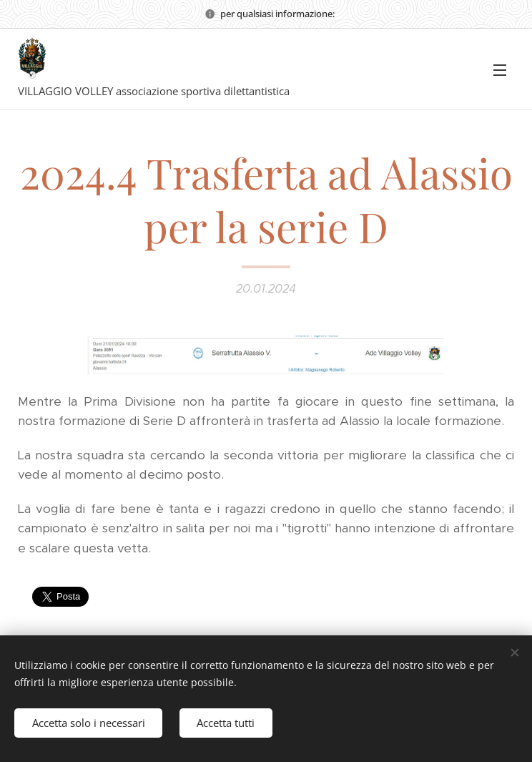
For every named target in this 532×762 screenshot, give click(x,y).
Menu (500, 70)
